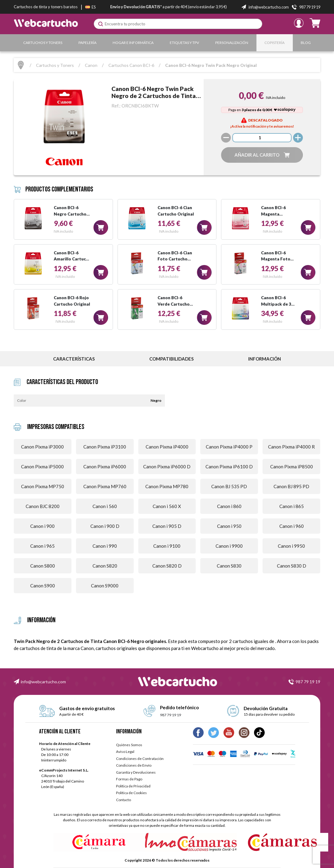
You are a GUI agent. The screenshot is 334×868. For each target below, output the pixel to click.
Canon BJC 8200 (43, 506)
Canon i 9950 (291, 546)
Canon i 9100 (167, 546)
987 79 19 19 (308, 682)
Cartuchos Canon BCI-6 (131, 65)
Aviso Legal (125, 752)
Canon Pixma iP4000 (167, 447)
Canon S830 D (292, 566)
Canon (91, 65)
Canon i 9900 (229, 546)
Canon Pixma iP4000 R (291, 447)
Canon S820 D (167, 566)
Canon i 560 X (167, 506)
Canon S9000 (105, 586)
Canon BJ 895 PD (291, 486)
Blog (306, 43)
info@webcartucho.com (43, 682)
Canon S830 (229, 566)
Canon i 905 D (167, 526)
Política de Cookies (131, 793)
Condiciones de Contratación (140, 759)
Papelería (87, 43)
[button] (262, 155)
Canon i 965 (42, 546)
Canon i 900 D (105, 526)
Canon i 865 (292, 506)
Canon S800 (43, 566)
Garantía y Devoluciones (136, 772)
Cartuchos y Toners (43, 43)
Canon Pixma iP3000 (42, 447)
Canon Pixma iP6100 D (229, 467)
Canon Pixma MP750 (43, 486)
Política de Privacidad (133, 786)
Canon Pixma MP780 (167, 486)
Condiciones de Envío (134, 765)
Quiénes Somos (129, 745)
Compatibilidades (171, 359)
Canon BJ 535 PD (229, 486)
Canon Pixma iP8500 (292, 467)
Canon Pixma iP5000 (42, 467)
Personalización (232, 43)
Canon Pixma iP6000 (105, 467)
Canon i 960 (292, 526)
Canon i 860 (229, 506)
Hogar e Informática (133, 43)
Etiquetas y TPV (184, 43)
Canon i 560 (105, 506)
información (265, 359)
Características (74, 359)
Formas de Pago (129, 779)
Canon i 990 (105, 546)
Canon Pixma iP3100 (105, 447)
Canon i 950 (229, 526)
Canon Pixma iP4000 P (229, 447)
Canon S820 (105, 566)
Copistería (274, 43)
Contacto (123, 800)
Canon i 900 (42, 526)
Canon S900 (43, 586)
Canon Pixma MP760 (105, 486)
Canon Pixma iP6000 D (167, 467)
